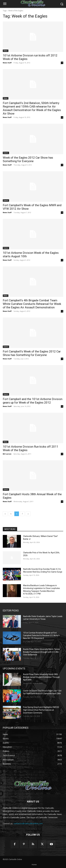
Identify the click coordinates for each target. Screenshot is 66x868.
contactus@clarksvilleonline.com (28, 823)
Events (6, 153)
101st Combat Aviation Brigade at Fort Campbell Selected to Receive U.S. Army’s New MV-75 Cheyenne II (41, 635)
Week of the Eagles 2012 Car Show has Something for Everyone (28, 159)
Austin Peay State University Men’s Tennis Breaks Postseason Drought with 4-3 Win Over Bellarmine (41, 652)
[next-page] (28, 514)
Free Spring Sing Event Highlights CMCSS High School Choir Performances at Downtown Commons (41, 710)
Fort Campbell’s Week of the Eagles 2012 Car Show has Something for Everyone (32, 353)
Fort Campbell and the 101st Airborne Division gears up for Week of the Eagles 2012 (33, 401)
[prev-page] (5, 514)
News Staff (7, 63)
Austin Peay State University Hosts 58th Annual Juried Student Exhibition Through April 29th (41, 677)
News (6, 51)
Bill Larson (7, 454)
